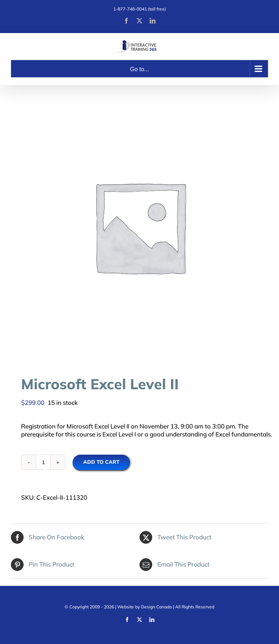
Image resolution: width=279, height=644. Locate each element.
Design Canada (156, 607)
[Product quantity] (43, 462)
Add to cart (101, 462)
